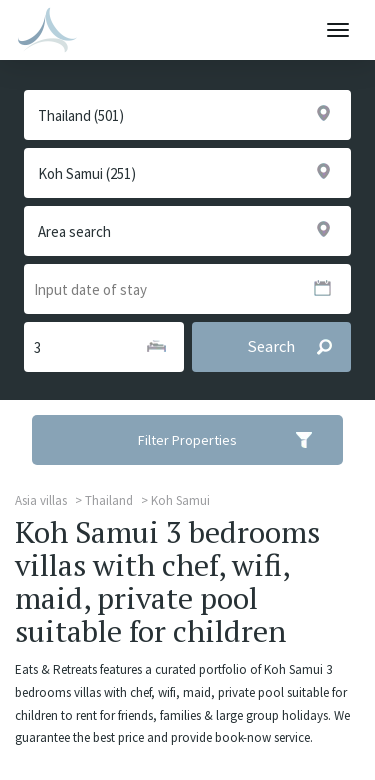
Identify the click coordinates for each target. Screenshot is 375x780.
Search (298, 347)
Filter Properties (238, 440)
